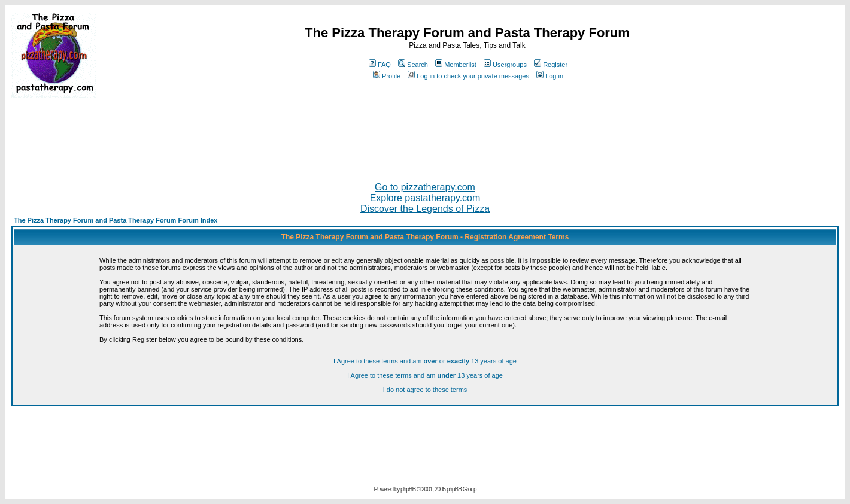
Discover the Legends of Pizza (425, 209)
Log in (550, 76)
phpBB (408, 489)
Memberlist (456, 65)
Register (551, 65)
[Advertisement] (425, 135)
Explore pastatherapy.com (425, 198)
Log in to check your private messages (468, 76)
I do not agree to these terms (425, 390)
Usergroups (505, 65)
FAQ (380, 65)
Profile (387, 76)
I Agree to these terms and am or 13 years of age (425, 361)
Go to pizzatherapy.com (425, 187)
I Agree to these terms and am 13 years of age (425, 375)
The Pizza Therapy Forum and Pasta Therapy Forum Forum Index (116, 220)
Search (413, 65)
